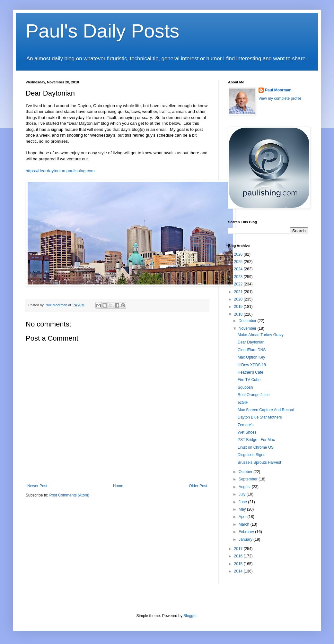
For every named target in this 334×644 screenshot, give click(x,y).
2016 (239, 556)
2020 (239, 299)
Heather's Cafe (251, 372)
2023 (239, 277)
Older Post (198, 486)
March (245, 524)
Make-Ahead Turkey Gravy (261, 335)
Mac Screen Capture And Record (266, 410)
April (243, 517)
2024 (239, 269)
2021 (239, 292)
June (243, 502)
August (245, 487)
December (248, 321)
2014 (239, 571)
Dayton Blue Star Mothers (260, 417)
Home (118, 486)
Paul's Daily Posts (102, 31)
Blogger (190, 616)
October (246, 472)
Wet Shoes (247, 432)
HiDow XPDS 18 (252, 365)
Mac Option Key (251, 357)
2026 (239, 254)
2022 (239, 284)
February (247, 532)
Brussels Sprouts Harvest (259, 462)
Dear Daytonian (251, 342)
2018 (239, 314)
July (243, 494)
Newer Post (37, 486)
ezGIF (243, 402)
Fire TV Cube (249, 380)
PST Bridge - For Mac (256, 440)
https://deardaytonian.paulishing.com (60, 171)
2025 (239, 262)
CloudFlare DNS (252, 350)
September (249, 479)
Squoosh (245, 387)
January (246, 539)
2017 (239, 549)
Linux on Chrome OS (256, 447)
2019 (239, 307)
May (243, 509)
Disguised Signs (251, 455)
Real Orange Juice (254, 395)
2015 (239, 564)
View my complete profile (280, 98)
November (248, 328)
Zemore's (246, 425)
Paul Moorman (278, 90)
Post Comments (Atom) (69, 495)
